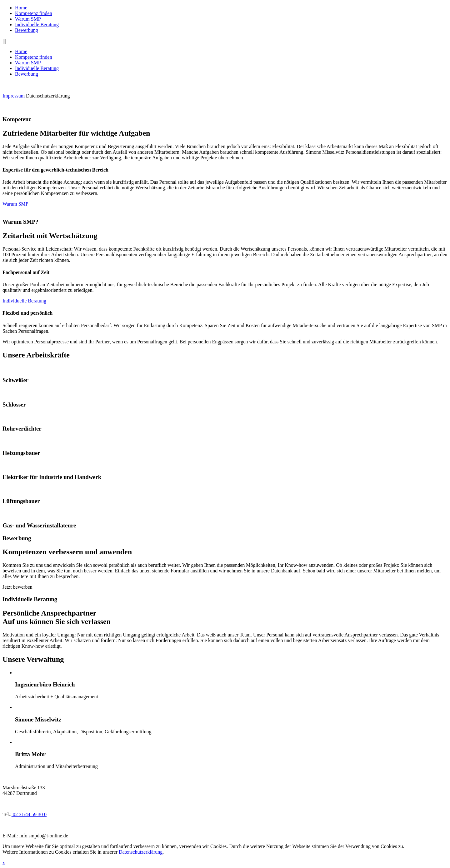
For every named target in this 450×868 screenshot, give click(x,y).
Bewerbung (27, 30)
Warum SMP (28, 19)
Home (21, 8)
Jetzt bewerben (17, 587)
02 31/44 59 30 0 (29, 814)
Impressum (14, 96)
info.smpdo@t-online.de (44, 836)
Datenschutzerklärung (48, 96)
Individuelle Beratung (37, 25)
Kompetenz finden (34, 13)
